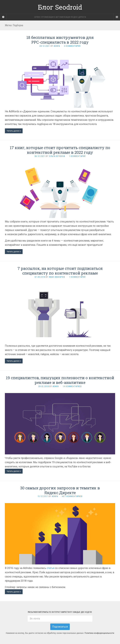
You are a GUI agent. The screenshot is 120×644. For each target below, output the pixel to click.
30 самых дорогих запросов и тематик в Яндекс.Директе (60, 490)
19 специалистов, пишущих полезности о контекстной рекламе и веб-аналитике (60, 380)
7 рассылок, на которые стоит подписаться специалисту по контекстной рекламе (60, 271)
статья (50, 568)
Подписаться (60, 627)
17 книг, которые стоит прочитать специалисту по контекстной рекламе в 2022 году (60, 150)
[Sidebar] (3, 17)
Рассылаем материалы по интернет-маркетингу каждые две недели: (60, 612)
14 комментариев (72, 386)
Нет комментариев (72, 496)
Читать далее (14, 131)
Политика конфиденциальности (99, 633)
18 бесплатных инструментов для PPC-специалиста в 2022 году (60, 40)
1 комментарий (77, 156)
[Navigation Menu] (117, 17)
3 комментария (72, 46)
